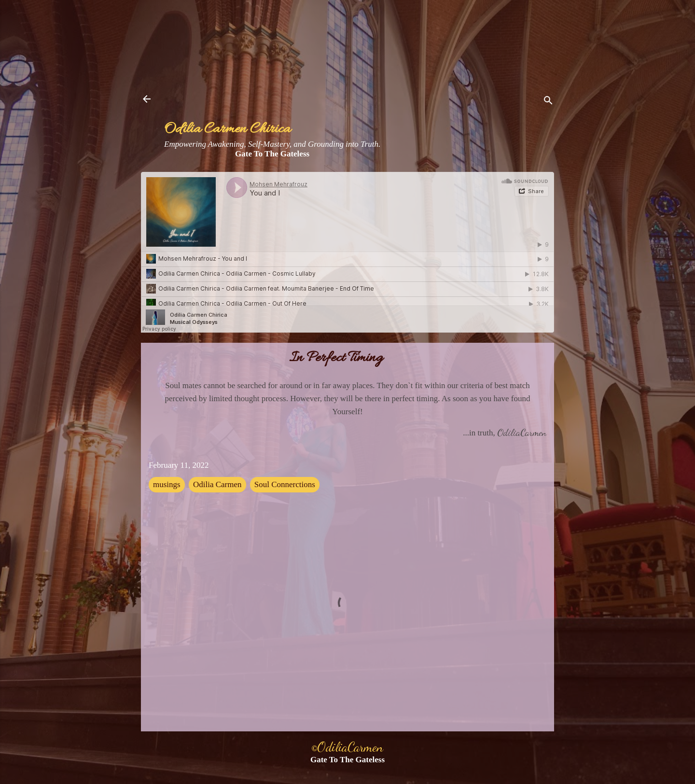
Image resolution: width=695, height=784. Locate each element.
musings (167, 484)
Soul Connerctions (285, 484)
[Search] (548, 102)
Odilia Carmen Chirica (227, 130)
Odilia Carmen (217, 484)
